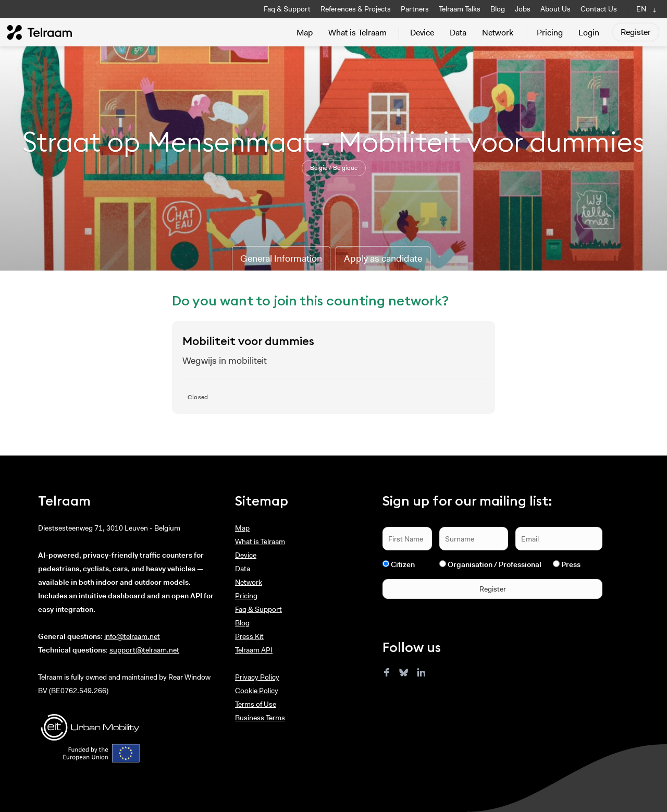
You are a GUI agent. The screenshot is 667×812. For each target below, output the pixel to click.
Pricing (550, 33)
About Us (555, 9)
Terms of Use (256, 704)
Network (498, 33)
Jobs (523, 9)
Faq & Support (287, 9)
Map (305, 33)
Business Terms (260, 718)
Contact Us (599, 9)
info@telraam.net (132, 636)
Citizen (403, 564)
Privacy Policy (257, 677)
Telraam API (254, 650)
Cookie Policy (257, 691)
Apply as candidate (383, 259)
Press (571, 564)
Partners (415, 9)
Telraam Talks (460, 9)
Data (458, 33)
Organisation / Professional (495, 564)
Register (636, 32)
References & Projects (356, 9)
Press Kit (249, 636)
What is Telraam (357, 33)
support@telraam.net (144, 650)
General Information (281, 259)
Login (589, 33)
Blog (498, 9)
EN (641, 9)
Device (422, 33)
